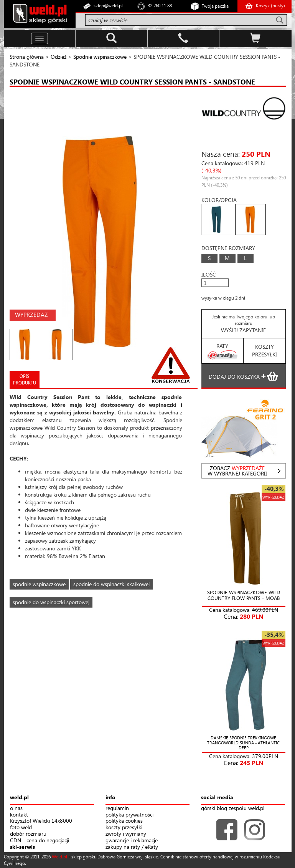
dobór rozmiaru (28, 834)
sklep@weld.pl (108, 6)
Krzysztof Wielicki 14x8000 (41, 821)
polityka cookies (124, 821)
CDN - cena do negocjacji (40, 841)
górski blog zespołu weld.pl (233, 808)
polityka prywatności (129, 815)
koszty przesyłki (124, 827)
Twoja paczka (215, 6)
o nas (16, 808)
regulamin (117, 808)
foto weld (21, 827)
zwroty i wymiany (126, 834)
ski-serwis (22, 847)
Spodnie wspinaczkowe (100, 57)
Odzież (59, 57)
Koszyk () (270, 6)
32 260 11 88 (160, 6)
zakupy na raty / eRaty (132, 847)
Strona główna (27, 57)
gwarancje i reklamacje (132, 841)
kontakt (19, 815)
